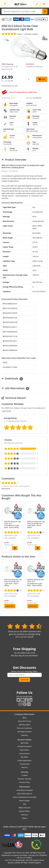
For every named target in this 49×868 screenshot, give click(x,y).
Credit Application (24, 760)
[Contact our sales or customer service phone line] (37, 4)
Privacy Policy (24, 782)
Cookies (24, 775)
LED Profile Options (24, 794)
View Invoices (24, 753)
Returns (24, 767)
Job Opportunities (24, 732)
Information (24, 787)
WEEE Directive (24, 808)
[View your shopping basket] (44, 4)
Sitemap (24, 735)
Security (24, 772)
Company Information (24, 714)
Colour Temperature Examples (25, 797)
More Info (10, 606)
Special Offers (24, 811)
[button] (45, 527)
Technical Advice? (14, 398)
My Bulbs (24, 757)
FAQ (24, 804)
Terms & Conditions (24, 728)
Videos (25, 818)
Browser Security (24, 779)
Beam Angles (24, 801)
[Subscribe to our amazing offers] (24, 675)
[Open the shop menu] (5, 4)
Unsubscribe (24, 764)
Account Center (25, 740)
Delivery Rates (24, 725)
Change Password (24, 746)
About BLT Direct (24, 721)
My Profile (24, 743)
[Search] (45, 11)
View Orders (24, 750)
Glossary (25, 815)
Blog (24, 718)
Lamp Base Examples (24, 790)
